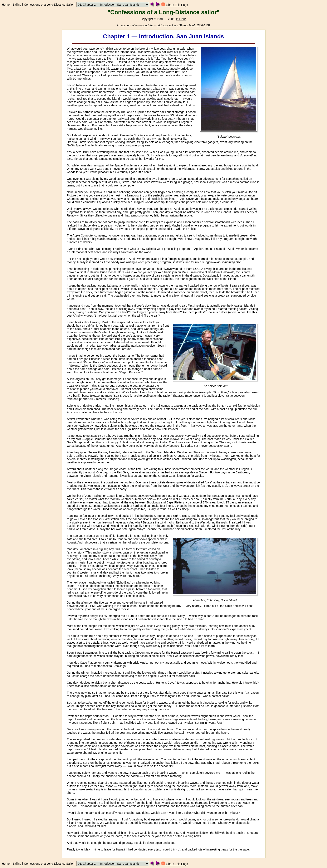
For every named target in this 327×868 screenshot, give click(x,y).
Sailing (17, 5)
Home (6, 5)
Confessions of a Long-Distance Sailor (49, 5)
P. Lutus (181, 19)
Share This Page (175, 5)
